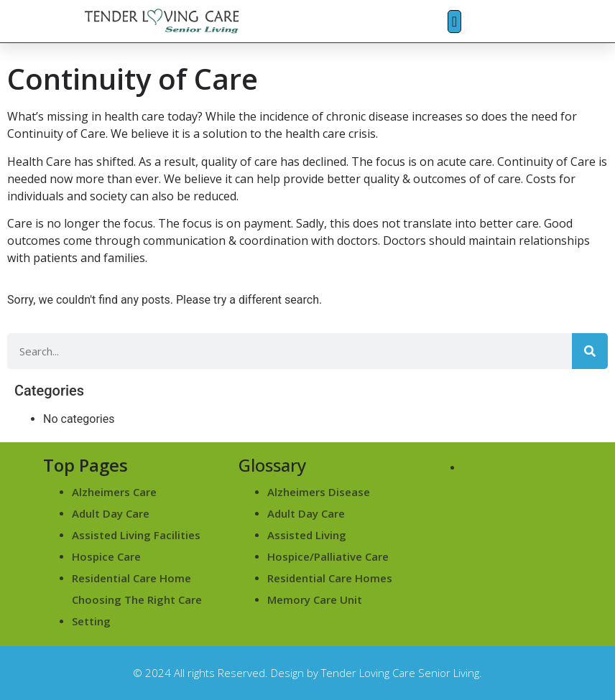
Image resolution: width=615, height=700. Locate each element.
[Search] (590, 351)
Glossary (272, 465)
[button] (454, 22)
